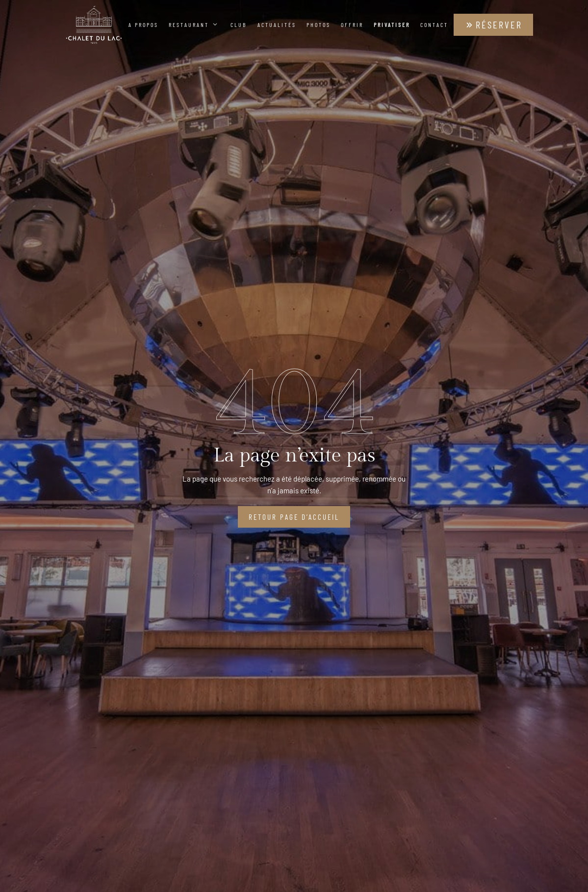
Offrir (352, 25)
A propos (143, 25)
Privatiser (392, 25)
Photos (319, 25)
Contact (434, 25)
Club (239, 25)
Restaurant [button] (194, 24)
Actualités (277, 25)
